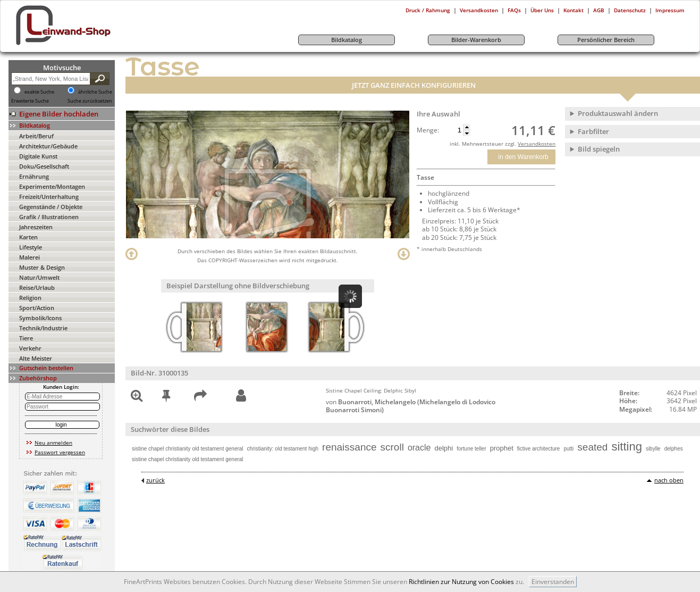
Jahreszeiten (36, 227)
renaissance (349, 447)
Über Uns (542, 10)
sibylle (653, 449)
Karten (28, 237)
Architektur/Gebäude (48, 146)
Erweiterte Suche (30, 101)
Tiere (26, 338)
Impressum (670, 10)
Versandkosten (479, 10)
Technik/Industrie (43, 328)
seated (592, 447)
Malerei (29, 257)
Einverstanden (553, 582)
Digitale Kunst (38, 156)
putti (568, 449)
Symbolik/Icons (40, 318)
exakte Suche (39, 92)
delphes (674, 449)
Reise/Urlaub (37, 287)
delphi (444, 448)
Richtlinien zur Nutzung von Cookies (461, 582)
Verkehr (30, 348)
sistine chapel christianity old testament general (188, 449)
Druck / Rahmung (428, 10)
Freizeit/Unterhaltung (49, 197)
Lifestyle (31, 247)
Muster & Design (42, 267)
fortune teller (471, 449)
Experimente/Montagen (52, 186)
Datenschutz (630, 10)
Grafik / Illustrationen (49, 217)
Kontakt (574, 10)
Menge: (428, 130)
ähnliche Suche (95, 92)
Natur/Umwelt (39, 277)
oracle (419, 448)
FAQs (514, 10)
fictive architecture (539, 449)
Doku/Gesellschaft (44, 166)
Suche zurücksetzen (90, 101)
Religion (30, 298)
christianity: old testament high (283, 449)
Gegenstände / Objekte (51, 207)
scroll (392, 447)
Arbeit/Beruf (36, 136)
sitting (626, 447)
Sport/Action (37, 308)
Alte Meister (36, 358)
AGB (599, 10)
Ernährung (34, 176)
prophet (502, 448)
